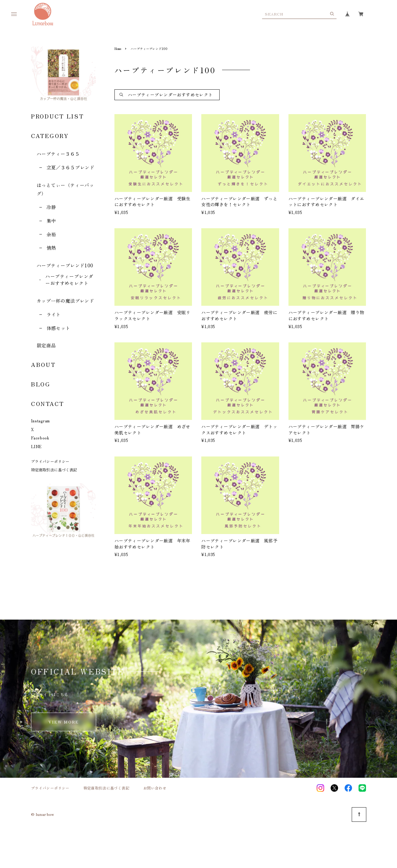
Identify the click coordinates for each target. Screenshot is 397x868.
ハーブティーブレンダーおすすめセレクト (69, 280)
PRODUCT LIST (57, 116)
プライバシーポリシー (50, 461)
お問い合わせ (155, 788)
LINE (36, 447)
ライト (54, 314)
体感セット (58, 328)
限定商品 (46, 345)
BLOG (41, 384)
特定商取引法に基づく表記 (54, 470)
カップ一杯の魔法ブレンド (65, 301)
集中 (51, 221)
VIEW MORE (64, 722)
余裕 (51, 234)
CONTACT (48, 403)
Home (118, 49)
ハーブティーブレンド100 (65, 265)
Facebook (40, 438)
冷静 (51, 207)
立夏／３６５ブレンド (71, 167)
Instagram (40, 421)
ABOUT (43, 364)
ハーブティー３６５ (58, 154)
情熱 (51, 248)
